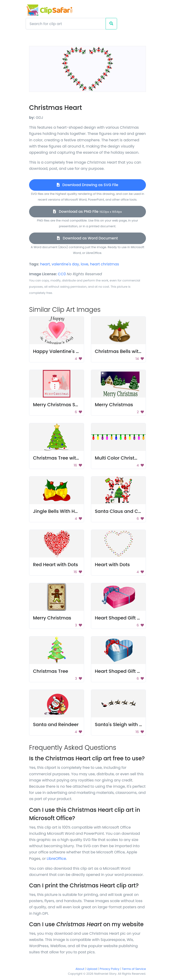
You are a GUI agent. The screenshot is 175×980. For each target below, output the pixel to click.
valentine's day (65, 264)
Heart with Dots (112, 565)
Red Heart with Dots (56, 565)
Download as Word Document (87, 238)
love (84, 264)
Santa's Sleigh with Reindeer (127, 724)
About (80, 969)
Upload (92, 969)
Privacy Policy (109, 969)
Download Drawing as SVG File (87, 185)
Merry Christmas (114, 405)
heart (45, 264)
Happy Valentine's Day (59, 351)
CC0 (62, 274)
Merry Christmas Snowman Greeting (75, 405)
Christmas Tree (51, 671)
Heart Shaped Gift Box (120, 618)
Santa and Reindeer (56, 724)
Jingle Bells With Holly (58, 511)
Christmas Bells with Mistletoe (129, 351)
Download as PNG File (87, 212)
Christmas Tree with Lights (63, 458)
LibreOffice (56, 859)
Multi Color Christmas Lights (127, 458)
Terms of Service (134, 969)
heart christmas (105, 264)
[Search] (66, 24)
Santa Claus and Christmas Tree (132, 511)
